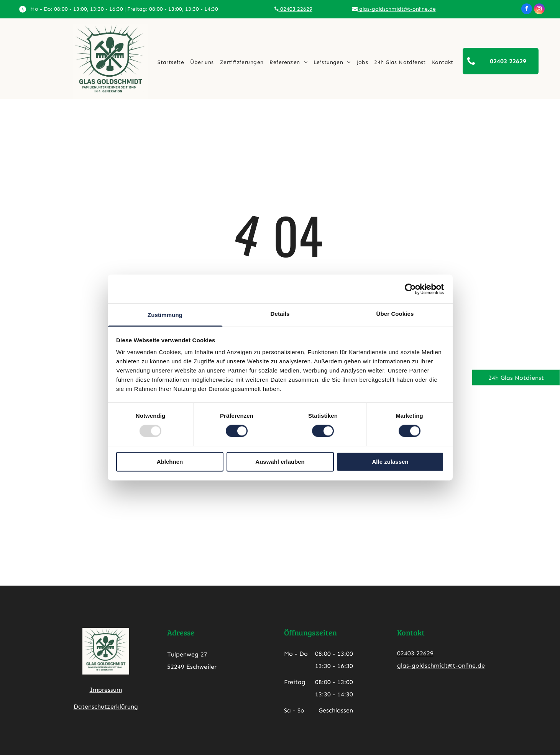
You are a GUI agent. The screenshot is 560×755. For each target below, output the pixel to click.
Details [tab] (280, 314)
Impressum (106, 690)
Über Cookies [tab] (395, 314)
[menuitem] (171, 62)
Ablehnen (170, 462)
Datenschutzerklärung (106, 707)
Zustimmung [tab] (165, 315)
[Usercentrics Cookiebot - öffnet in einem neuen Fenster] (410, 289)
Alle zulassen (390, 462)
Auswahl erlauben (280, 462)
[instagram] (539, 10)
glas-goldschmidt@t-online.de (394, 9)
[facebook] (527, 10)
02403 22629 (293, 9)
